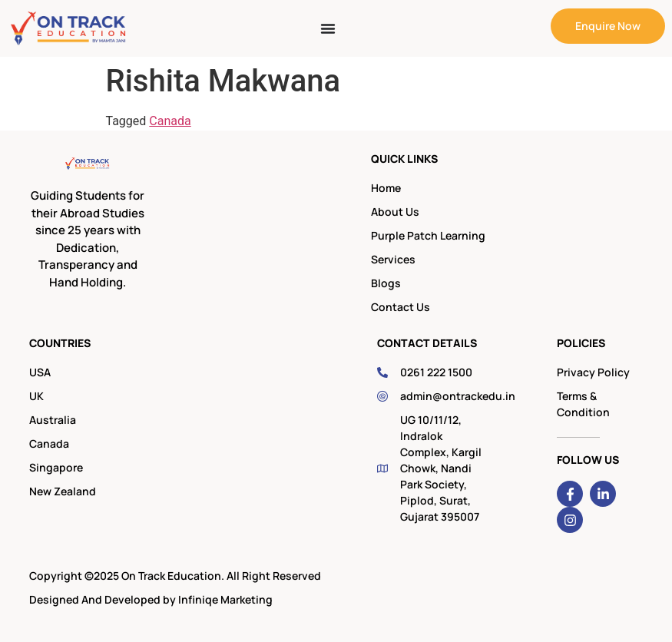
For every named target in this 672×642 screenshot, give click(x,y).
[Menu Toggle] (328, 28)
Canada (170, 121)
